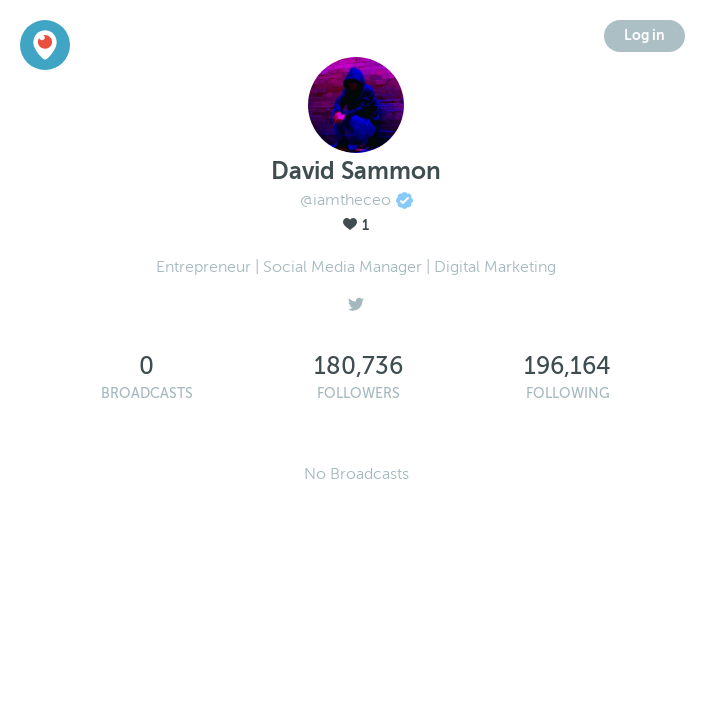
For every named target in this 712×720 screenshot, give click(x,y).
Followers (358, 393)
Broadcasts (147, 393)
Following (568, 393)
